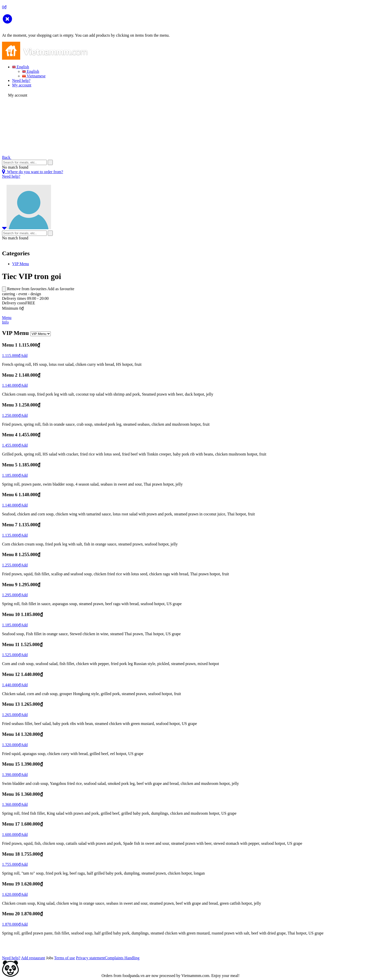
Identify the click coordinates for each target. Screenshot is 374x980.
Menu (7, 318)
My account (22, 85)
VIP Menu (21, 264)
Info (5, 322)
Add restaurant (33, 958)
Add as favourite (61, 289)
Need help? (21, 81)
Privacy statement (90, 958)
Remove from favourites (27, 289)
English (21, 67)
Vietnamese (34, 76)
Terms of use (64, 958)
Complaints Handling (122, 958)
